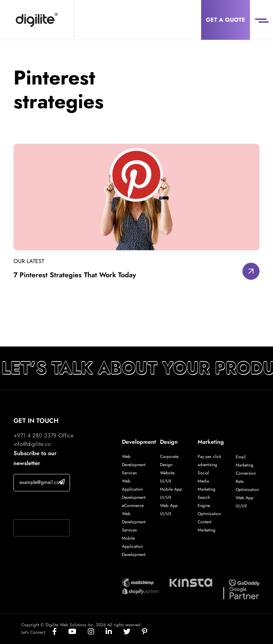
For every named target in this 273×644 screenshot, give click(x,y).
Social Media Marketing (207, 481)
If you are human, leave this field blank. (42, 506)
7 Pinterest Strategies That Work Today (76, 275)
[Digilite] (37, 20)
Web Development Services (134, 465)
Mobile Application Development (134, 546)
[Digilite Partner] (138, 582)
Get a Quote (226, 20)
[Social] (60, 632)
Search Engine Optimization (209, 506)
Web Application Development (134, 489)
